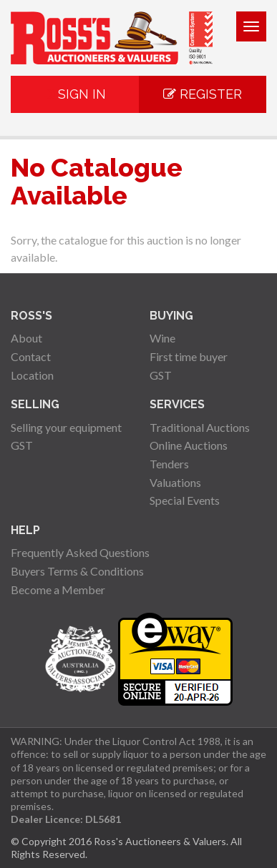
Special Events (185, 500)
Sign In (75, 94)
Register (203, 94)
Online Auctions (189, 445)
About (26, 338)
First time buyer (189, 356)
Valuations (175, 482)
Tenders (169, 464)
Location (32, 375)
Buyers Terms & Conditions (77, 571)
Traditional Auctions (200, 427)
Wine (162, 338)
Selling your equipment (66, 427)
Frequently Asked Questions (80, 552)
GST (161, 375)
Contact (31, 356)
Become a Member (58, 590)
